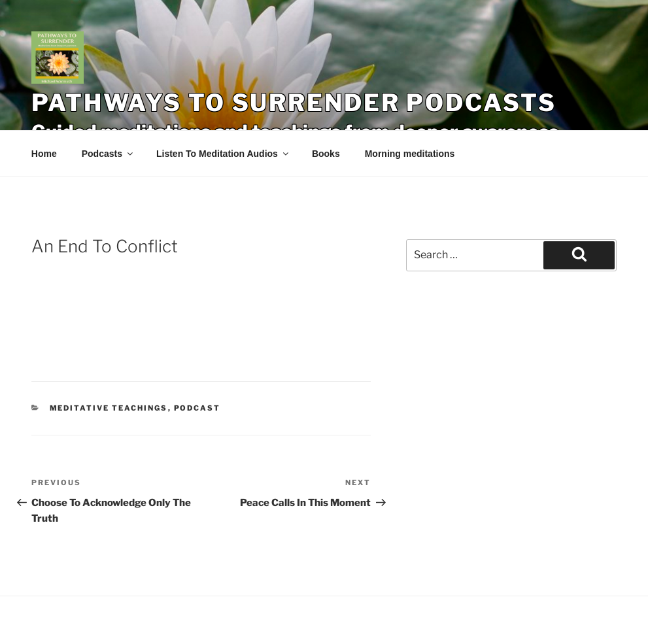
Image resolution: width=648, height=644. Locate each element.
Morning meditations (410, 154)
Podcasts (108, 154)
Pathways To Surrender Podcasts (294, 103)
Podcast (197, 408)
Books (326, 154)
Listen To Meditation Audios (223, 154)
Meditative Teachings (109, 408)
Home (44, 154)
